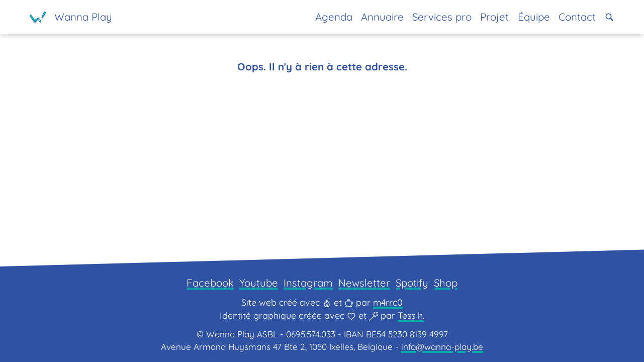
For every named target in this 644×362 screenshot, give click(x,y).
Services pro (442, 17)
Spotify (412, 283)
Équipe (534, 17)
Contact (577, 17)
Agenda (334, 17)
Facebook (210, 283)
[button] (609, 17)
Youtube (259, 283)
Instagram (308, 283)
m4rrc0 (388, 302)
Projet (494, 17)
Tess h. (411, 315)
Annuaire (382, 17)
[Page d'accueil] (71, 17)
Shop (446, 283)
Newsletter (364, 283)
